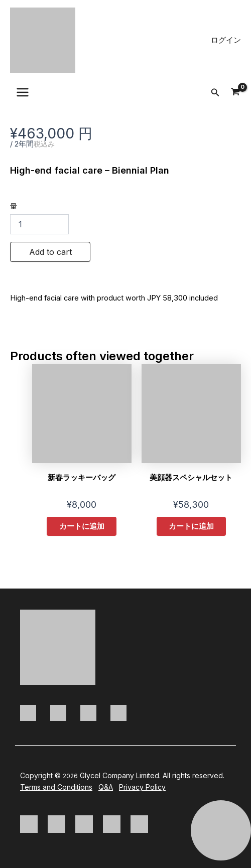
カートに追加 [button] (82, 526)
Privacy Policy (142, 787)
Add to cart (50, 252)
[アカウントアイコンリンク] (226, 40)
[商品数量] (39, 224)
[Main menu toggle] (23, 92)
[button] (215, 93)
